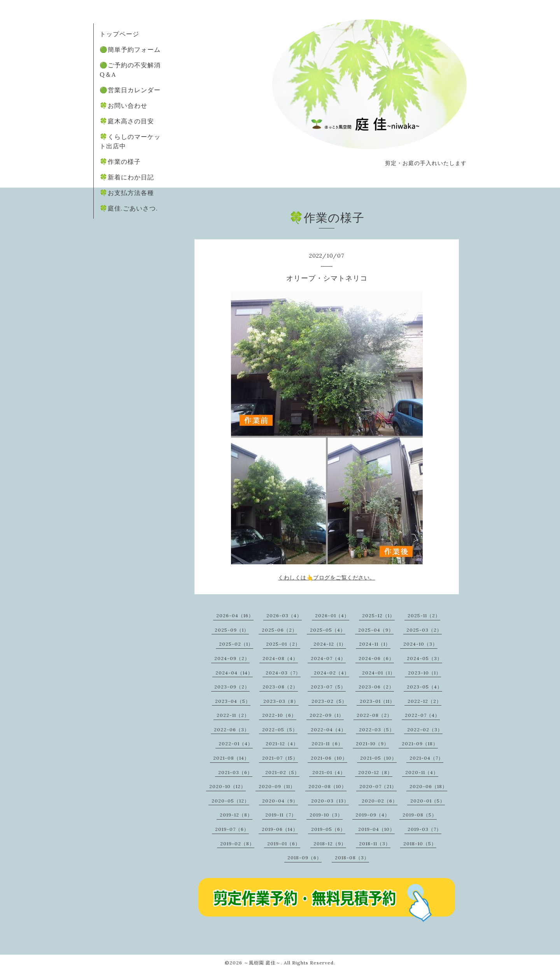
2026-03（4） (284, 615)
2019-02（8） (237, 844)
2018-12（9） (330, 844)
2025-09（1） (232, 630)
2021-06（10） (329, 758)
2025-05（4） (328, 630)
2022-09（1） (327, 715)
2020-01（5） (428, 801)
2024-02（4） (332, 673)
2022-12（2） (424, 701)
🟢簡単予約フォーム (130, 49)
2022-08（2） (374, 715)
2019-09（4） (373, 815)
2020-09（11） (277, 786)
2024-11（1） (375, 644)
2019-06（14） (280, 829)
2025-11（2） (424, 615)
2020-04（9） (280, 801)
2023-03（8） (281, 701)
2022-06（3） (232, 730)
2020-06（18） (428, 786)
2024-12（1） (330, 644)
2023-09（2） (232, 687)
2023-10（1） (424, 673)
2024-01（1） (379, 673)
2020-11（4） (422, 772)
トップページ (119, 34)
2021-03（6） (235, 772)
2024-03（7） (283, 673)
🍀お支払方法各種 (127, 193)
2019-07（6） (232, 829)
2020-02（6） (380, 801)
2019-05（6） (328, 829)
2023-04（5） (233, 701)
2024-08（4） (280, 658)
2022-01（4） (236, 744)
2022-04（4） (328, 730)
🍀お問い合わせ (123, 105)
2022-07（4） (422, 715)
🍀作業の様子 (120, 162)
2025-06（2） (279, 630)
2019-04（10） (376, 829)
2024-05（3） (424, 658)
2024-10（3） (420, 644)
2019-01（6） (284, 844)
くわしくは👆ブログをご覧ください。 (327, 578)
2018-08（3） (352, 858)
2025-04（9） (376, 630)
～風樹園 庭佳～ (262, 963)
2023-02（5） (329, 701)
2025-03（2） (424, 630)
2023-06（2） (376, 687)
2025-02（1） (236, 644)
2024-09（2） (232, 658)
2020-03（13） (330, 801)
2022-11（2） (233, 715)
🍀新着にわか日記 (127, 177)
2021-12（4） (282, 744)
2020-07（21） (378, 786)
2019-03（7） (424, 829)
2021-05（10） (378, 758)
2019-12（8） (236, 815)
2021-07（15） (280, 758)
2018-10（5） (420, 844)
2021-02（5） (282, 772)
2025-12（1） (378, 615)
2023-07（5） (328, 687)
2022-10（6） (279, 715)
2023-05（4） (424, 687)
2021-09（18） (420, 744)
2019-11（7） (281, 815)
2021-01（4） (329, 772)
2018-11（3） (375, 844)
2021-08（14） (231, 758)
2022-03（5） (377, 730)
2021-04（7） (426, 758)
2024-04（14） (234, 673)
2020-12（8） (375, 772)
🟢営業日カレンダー (130, 90)
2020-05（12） (230, 801)
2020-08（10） (327, 786)
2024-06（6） (376, 658)
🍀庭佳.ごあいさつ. (129, 208)
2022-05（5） (280, 730)
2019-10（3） (326, 815)
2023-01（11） (377, 701)
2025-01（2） (283, 644)
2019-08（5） (420, 815)
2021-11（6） (327, 744)
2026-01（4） (332, 615)
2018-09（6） (304, 858)
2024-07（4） (328, 658)
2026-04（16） (235, 615)
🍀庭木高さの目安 (127, 121)
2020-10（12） (227, 786)
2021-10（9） (372, 744)
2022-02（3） (425, 730)
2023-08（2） (280, 687)
